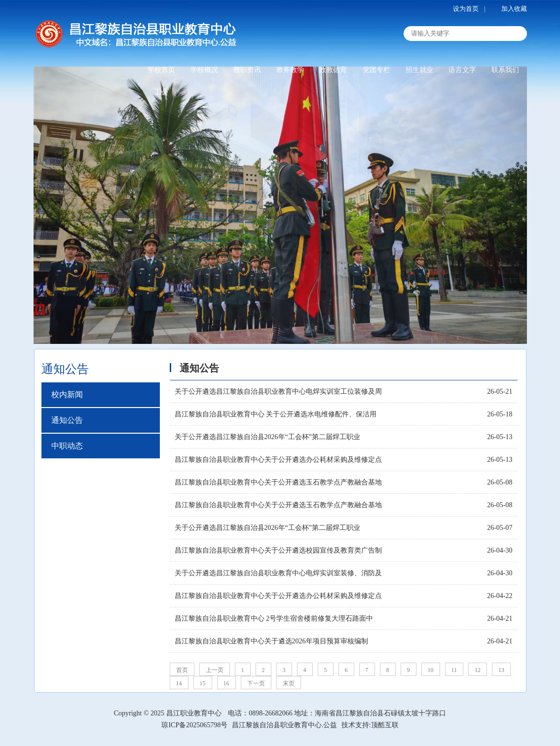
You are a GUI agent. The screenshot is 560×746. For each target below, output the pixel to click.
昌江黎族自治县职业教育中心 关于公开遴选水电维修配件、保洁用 (276, 414)
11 (454, 670)
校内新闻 (67, 394)
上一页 (215, 670)
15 (203, 683)
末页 (289, 683)
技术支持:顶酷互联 (370, 725)
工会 (161, 92)
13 (501, 670)
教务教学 (290, 70)
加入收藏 (514, 9)
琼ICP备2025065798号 (194, 725)
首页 (182, 670)
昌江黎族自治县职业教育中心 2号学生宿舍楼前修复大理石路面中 (274, 618)
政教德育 (333, 70)
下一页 (256, 683)
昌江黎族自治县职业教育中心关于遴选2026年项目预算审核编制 (271, 641)
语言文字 (462, 70)
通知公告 (67, 420)
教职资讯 (247, 70)
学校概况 (204, 70)
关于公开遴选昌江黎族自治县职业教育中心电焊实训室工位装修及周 (278, 392)
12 (478, 670)
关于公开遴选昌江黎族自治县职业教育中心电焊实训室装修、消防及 (278, 573)
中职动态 (67, 446)
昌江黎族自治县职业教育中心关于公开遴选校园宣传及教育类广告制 (278, 550)
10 (431, 670)
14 (179, 683)
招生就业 (419, 70)
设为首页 (466, 9)
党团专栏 (376, 70)
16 (226, 683)
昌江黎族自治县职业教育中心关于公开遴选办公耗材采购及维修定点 (278, 460)
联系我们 (505, 70)
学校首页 (161, 70)
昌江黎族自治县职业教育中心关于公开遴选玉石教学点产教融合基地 (278, 482)
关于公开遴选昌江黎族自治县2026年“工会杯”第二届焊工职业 (267, 437)
